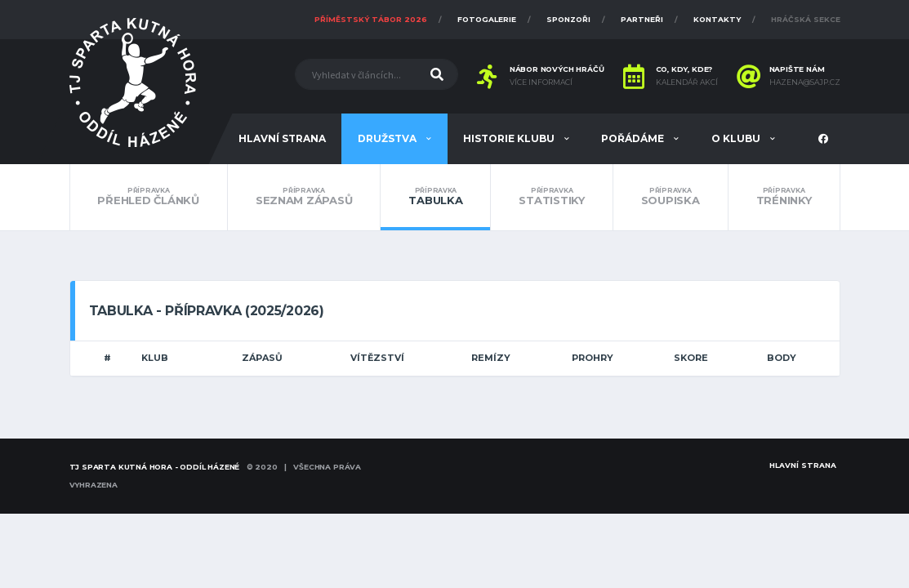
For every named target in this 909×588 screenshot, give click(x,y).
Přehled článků (149, 197)
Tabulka (435, 197)
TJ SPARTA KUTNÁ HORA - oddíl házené (155, 467)
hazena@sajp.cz (805, 82)
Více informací (541, 82)
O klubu (737, 138)
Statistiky (551, 197)
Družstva (388, 138)
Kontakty (717, 19)
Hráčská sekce (806, 19)
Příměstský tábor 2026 (371, 19)
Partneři (642, 19)
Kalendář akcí (687, 82)
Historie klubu (510, 138)
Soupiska (671, 197)
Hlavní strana (282, 138)
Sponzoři (568, 19)
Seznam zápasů (304, 197)
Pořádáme (634, 138)
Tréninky (784, 197)
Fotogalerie (487, 19)
